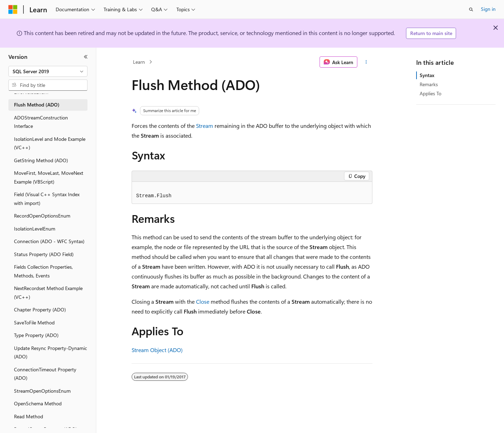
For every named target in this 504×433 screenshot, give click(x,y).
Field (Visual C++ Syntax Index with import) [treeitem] (47, 199)
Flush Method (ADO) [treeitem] (37, 105)
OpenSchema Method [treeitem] (38, 403)
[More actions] (366, 62)
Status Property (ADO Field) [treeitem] (44, 254)
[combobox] (48, 71)
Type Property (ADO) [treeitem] (36, 335)
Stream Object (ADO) (157, 350)
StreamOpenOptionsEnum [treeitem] (42, 391)
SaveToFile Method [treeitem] (34, 322)
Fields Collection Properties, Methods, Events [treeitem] (43, 271)
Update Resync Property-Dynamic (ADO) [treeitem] (51, 352)
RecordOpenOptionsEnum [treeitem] (42, 216)
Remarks (429, 84)
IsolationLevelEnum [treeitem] (35, 229)
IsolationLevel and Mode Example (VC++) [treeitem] (50, 143)
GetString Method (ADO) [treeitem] (41, 160)
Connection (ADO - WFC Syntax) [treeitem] (49, 241)
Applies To (430, 93)
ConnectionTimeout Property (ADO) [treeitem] (45, 374)
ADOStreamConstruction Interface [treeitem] (41, 122)
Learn (139, 62)
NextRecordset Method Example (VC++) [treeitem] (48, 293)
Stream (205, 126)
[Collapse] (86, 57)
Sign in (488, 9)
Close (203, 301)
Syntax (427, 75)
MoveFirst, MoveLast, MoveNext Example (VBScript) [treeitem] (49, 177)
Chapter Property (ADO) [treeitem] (40, 310)
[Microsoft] (13, 9)
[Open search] (471, 9)
